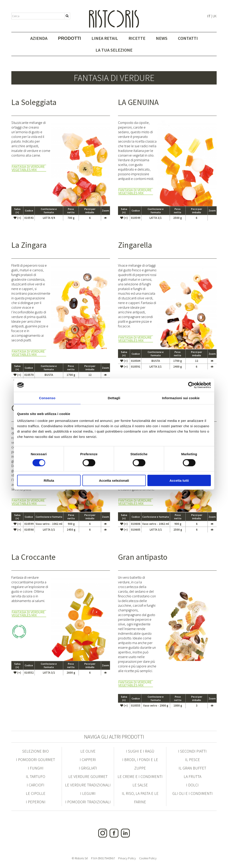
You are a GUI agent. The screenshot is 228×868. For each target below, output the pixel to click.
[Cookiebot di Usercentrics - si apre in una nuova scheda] (191, 385)
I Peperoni (36, 802)
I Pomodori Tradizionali (88, 802)
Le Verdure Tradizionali (88, 785)
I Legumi (88, 793)
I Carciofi (36, 785)
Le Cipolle (36, 793)
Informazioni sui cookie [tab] (181, 398)
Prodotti (69, 38)
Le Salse (140, 785)
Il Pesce (192, 760)
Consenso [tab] (47, 398)
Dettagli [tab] (114, 398)
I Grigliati (88, 768)
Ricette (137, 38)
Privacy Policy (127, 858)
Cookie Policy (148, 858)
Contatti (188, 38)
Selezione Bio (36, 751)
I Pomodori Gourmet (36, 760)
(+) (17, 218)
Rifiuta (49, 480)
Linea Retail (105, 38)
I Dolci (192, 785)
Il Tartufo (36, 776)
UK (215, 16)
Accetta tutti (179, 480)
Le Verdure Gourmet (88, 776)
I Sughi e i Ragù (140, 751)
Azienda (39, 38)
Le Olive (88, 751)
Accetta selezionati (114, 480)
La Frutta (192, 776)
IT (209, 16)
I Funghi (36, 768)
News (162, 38)
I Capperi (88, 760)
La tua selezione (114, 50)
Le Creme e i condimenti (140, 776)
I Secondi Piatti (192, 751)
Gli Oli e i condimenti (192, 793)
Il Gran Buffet (192, 768)
